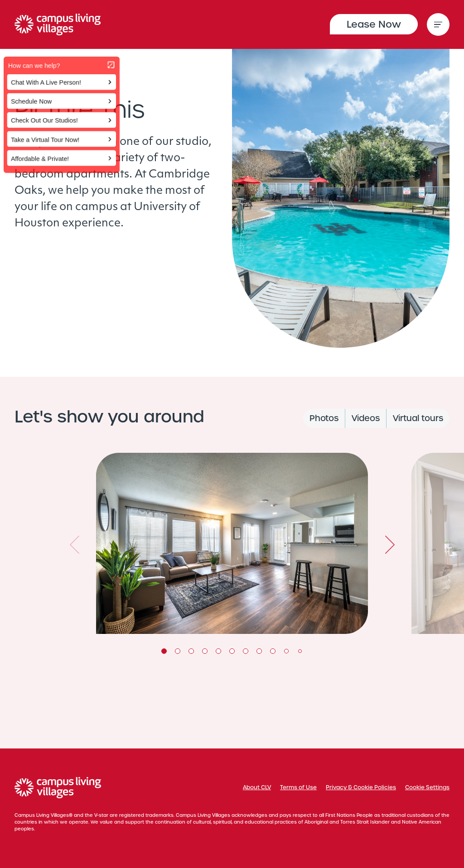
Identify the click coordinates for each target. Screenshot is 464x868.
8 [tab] (259, 651)
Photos (324, 418)
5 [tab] (218, 651)
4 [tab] (205, 651)
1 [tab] (164, 651)
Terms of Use (298, 787)
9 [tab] (273, 651)
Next (390, 545)
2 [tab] (178, 651)
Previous (74, 545)
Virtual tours (418, 418)
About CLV (257, 787)
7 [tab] (246, 651)
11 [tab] (300, 651)
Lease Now (374, 24)
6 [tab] (232, 651)
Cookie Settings (427, 787)
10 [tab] (286, 651)
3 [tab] (191, 651)
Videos (366, 418)
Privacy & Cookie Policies (361, 787)
